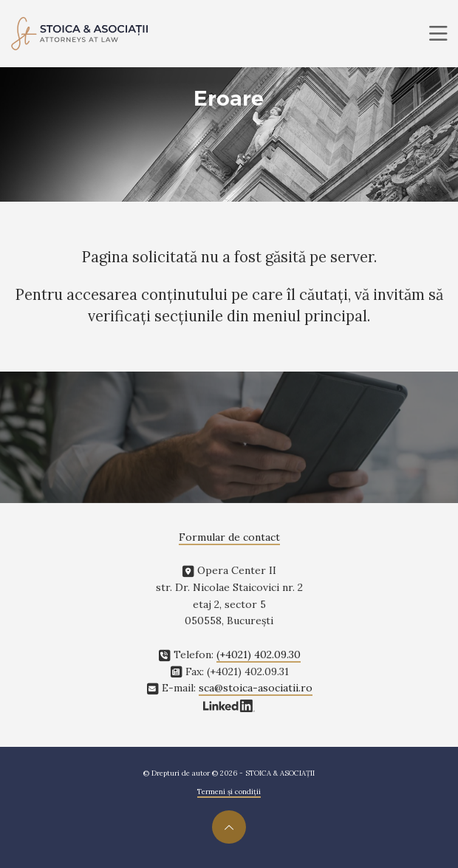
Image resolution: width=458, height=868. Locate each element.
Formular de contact (229, 537)
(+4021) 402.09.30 (259, 655)
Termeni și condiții (229, 792)
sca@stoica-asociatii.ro (256, 688)
